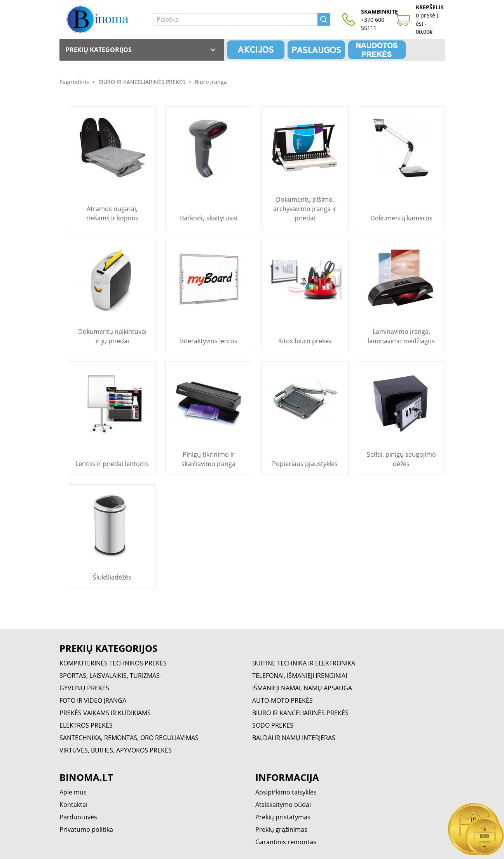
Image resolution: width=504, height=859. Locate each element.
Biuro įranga (211, 82)
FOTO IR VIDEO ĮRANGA (93, 700)
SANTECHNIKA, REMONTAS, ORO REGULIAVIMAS (129, 738)
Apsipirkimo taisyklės (286, 792)
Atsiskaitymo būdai (283, 805)
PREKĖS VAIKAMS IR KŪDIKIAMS (105, 713)
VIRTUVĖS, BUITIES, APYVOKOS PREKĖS (116, 750)
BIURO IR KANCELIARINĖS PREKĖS (142, 82)
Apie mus (73, 792)
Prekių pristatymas (283, 817)
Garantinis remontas (286, 842)
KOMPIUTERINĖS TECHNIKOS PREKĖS (113, 663)
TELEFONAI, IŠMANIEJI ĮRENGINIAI (300, 676)
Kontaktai (73, 805)
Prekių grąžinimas (281, 829)
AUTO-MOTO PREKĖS (283, 700)
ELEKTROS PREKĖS (86, 725)
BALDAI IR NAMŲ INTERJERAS (294, 738)
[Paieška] (235, 19)
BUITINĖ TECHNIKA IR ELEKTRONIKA (304, 663)
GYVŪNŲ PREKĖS (84, 688)
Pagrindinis (74, 82)
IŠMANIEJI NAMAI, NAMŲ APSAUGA (302, 688)
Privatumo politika (86, 829)
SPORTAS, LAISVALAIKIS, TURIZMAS (110, 676)
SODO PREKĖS (273, 725)
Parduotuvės (78, 817)
